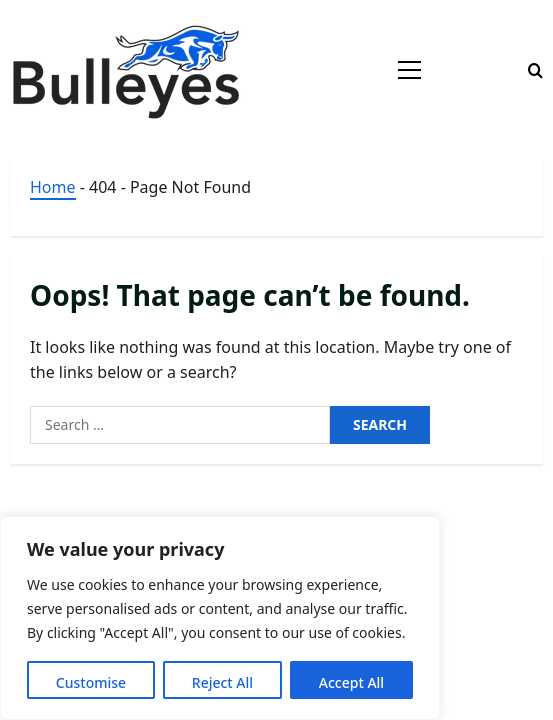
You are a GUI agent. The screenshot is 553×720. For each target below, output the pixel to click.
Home (53, 187)
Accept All (351, 682)
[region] (220, 618)
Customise (91, 682)
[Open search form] (535, 70)
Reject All (222, 682)
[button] (409, 70)
